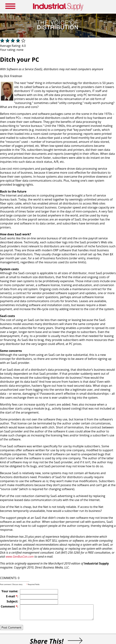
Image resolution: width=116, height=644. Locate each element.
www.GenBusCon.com (20, 557)
